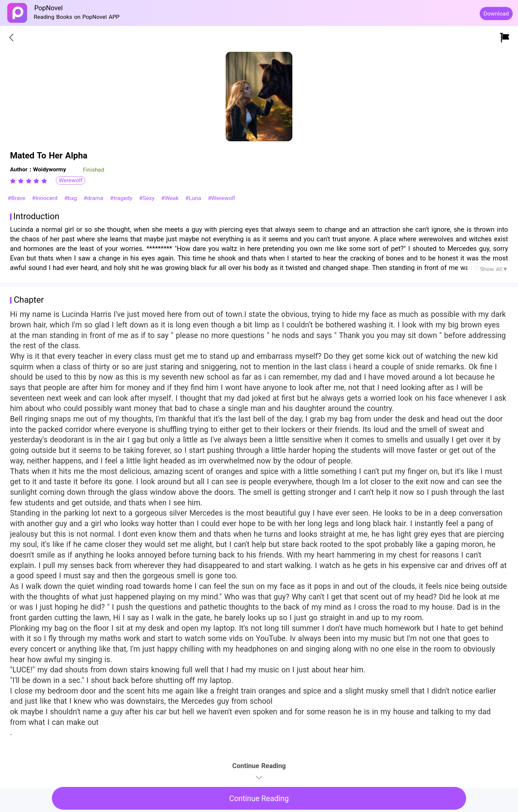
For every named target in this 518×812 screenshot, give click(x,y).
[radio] (14, 181)
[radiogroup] (29, 181)
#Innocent (46, 198)
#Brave (17, 198)
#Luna (194, 198)
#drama (94, 198)
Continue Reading (259, 799)
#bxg (71, 198)
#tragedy (122, 198)
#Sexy (148, 198)
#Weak (171, 198)
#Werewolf (222, 198)
